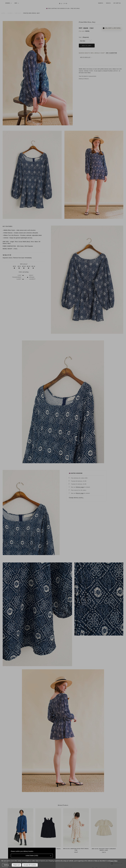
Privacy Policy (113, 861)
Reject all (16, 865)
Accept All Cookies (30, 865)
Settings (7, 865)
